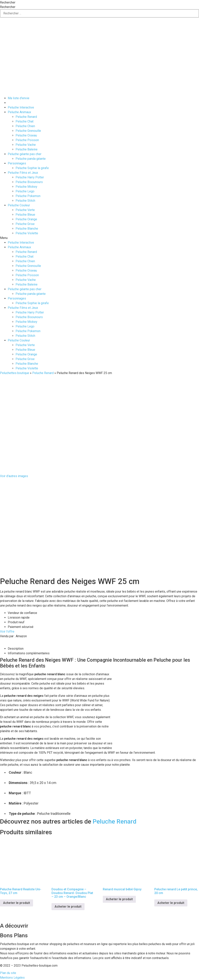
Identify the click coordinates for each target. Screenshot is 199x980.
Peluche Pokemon (28, 196)
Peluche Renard (26, 117)
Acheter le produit (17, 903)
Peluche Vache (26, 145)
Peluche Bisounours (29, 182)
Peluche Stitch (25, 201)
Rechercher (8, 3)
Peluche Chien (25, 126)
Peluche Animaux (19, 112)
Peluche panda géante (31, 159)
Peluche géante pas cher (25, 154)
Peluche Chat (24, 121)
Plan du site (8, 973)
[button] (99, 238)
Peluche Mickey (26, 187)
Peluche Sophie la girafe (32, 168)
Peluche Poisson (27, 140)
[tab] (103, 649)
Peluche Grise (25, 224)
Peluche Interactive (21, 107)
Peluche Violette (27, 233)
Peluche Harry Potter (30, 177)
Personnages (17, 163)
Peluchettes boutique (15, 373)
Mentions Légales (12, 978)
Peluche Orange (26, 219)
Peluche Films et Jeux (23, 173)
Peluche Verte (25, 210)
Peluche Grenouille (28, 131)
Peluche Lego (25, 191)
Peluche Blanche (27, 229)
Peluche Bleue (25, 215)
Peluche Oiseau (26, 135)
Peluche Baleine (27, 149)
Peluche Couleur (19, 205)
